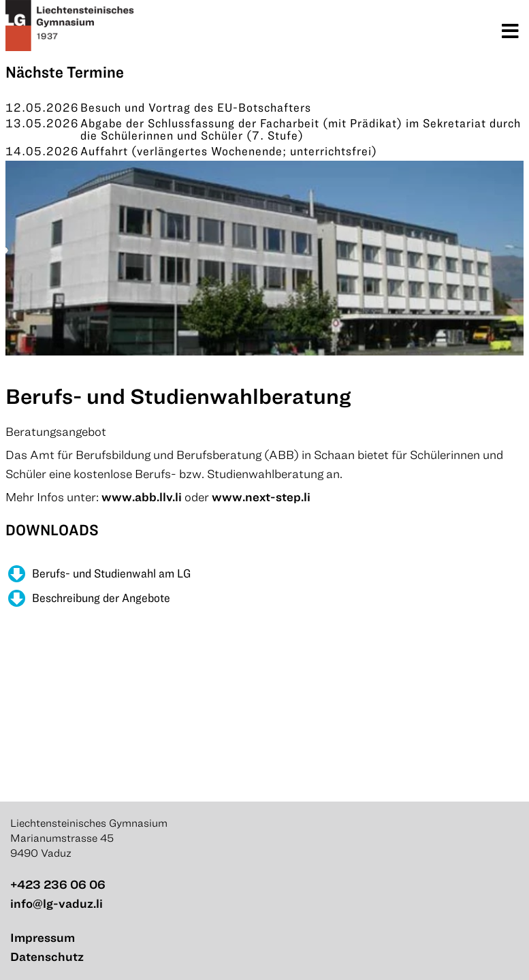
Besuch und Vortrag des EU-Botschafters (196, 107)
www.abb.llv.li (142, 497)
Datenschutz (47, 957)
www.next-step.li (261, 497)
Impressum (43, 937)
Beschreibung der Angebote (101, 598)
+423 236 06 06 (58, 884)
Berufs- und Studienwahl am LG (111, 573)
